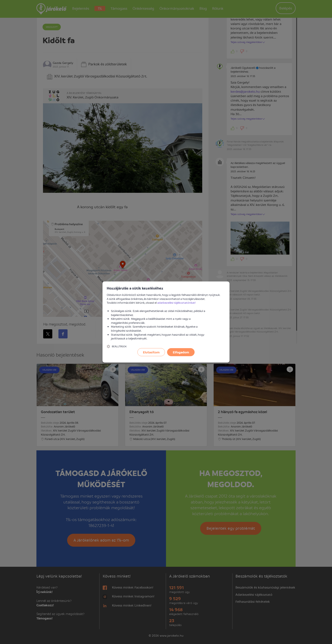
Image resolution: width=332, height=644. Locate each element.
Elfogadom (181, 352)
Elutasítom (151, 352)
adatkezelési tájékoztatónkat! (177, 303)
